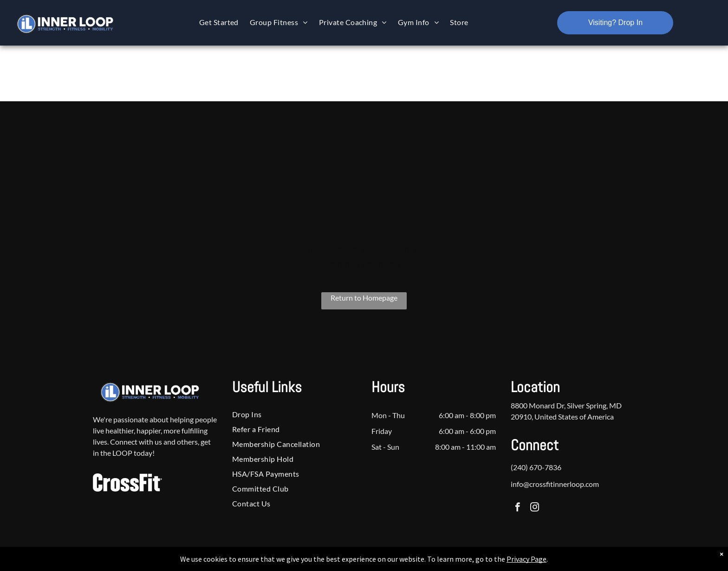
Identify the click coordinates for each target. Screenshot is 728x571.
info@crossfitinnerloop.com (555, 484)
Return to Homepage (364, 298)
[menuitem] (219, 22)
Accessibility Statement (383, 562)
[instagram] (535, 508)
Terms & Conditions (441, 562)
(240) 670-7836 (536, 467)
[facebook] (517, 508)
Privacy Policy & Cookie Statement (306, 562)
